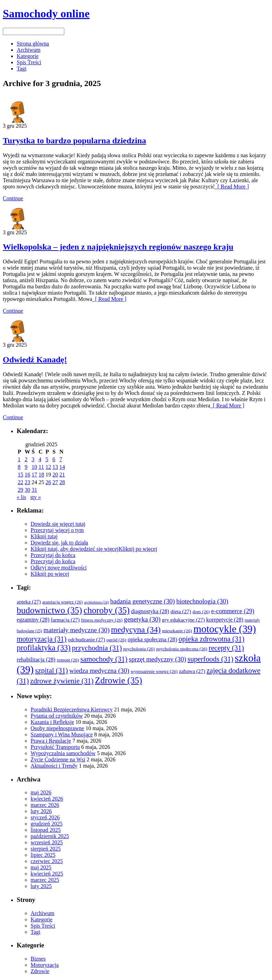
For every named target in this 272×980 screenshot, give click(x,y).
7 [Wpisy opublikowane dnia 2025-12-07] (61, 459)
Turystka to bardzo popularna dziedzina (75, 141)
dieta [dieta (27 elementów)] (181, 611)
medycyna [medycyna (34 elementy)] (136, 630)
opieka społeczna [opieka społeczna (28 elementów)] (153, 640)
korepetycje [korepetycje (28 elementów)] (225, 620)
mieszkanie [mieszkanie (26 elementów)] (177, 631)
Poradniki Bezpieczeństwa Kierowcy (72, 709)
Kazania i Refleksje (52, 722)
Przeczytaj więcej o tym (57, 530)
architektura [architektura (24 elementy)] (96, 602)
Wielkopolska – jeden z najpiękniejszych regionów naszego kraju (118, 247)
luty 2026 (41, 811)
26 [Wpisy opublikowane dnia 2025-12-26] (48, 482)
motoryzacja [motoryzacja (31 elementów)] (42, 639)
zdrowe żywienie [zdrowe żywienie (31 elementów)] (62, 681)
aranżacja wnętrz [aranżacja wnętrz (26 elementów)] (62, 602)
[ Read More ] (232, 187)
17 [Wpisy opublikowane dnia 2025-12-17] (34, 475)
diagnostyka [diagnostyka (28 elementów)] (150, 611)
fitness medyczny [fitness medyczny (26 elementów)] (102, 620)
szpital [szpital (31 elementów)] (52, 670)
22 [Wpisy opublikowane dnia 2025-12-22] (20, 482)
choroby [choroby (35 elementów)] (106, 610)
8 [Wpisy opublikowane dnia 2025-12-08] (19, 467)
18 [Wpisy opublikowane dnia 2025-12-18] (41, 475)
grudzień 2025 (47, 824)
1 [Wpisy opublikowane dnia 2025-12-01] (19, 459)
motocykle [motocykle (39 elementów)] (225, 629)
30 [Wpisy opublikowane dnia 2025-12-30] (27, 490)
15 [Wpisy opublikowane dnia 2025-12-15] (20, 475)
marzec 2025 (45, 880)
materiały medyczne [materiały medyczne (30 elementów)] (76, 630)
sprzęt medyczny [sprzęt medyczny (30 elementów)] (158, 659)
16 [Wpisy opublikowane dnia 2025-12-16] (27, 475)
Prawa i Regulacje (51, 741)
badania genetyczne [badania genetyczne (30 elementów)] (142, 601)
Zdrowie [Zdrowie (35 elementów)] (118, 680)
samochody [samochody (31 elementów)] (104, 659)
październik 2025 (50, 836)
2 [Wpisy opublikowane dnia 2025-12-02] (26, 459)
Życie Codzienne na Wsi (58, 759)
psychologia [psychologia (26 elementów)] (139, 649)
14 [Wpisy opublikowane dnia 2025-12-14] (62, 467)
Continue (13, 198)
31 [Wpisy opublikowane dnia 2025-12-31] (34, 490)
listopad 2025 (46, 830)
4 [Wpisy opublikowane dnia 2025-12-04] (40, 459)
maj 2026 (41, 792)
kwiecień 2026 (47, 799)
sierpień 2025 (46, 849)
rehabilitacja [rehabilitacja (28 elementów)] (36, 660)
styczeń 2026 (45, 817)
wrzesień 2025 (47, 842)
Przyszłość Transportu (55, 747)
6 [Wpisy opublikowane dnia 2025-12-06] (54, 459)
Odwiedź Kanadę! (35, 360)
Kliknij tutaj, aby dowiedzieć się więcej (75, 549)
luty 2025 (41, 886)
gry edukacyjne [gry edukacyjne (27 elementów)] (183, 620)
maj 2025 (41, 867)
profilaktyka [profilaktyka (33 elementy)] (44, 648)
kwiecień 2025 (47, 874)
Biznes (38, 959)
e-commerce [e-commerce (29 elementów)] (233, 611)
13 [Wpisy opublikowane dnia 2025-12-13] (55, 467)
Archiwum (28, 50)
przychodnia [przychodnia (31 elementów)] (97, 648)
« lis (21, 497)
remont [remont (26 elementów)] (68, 660)
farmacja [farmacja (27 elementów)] (65, 620)
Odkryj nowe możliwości (59, 568)
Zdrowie (40, 971)
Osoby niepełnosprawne (57, 728)
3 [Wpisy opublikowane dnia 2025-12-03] (33, 459)
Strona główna (33, 44)
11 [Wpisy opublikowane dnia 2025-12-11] (41, 467)
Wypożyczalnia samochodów (63, 753)
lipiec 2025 (43, 855)
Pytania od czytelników (57, 716)
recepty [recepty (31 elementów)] (226, 648)
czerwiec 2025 (47, 861)
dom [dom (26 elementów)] (201, 612)
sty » (36, 497)
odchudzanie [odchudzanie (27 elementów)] (87, 639)
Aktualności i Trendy (54, 766)
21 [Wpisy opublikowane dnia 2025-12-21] (62, 475)
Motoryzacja (45, 965)
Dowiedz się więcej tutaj (58, 524)
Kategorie (28, 56)
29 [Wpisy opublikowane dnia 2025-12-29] (20, 490)
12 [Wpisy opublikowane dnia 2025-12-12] (48, 467)
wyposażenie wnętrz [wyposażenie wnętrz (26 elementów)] (154, 671)
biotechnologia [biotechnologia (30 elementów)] (202, 601)
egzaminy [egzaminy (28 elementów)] (33, 620)
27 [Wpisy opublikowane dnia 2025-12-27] (55, 482)
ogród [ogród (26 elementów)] (116, 640)
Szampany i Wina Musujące (62, 734)
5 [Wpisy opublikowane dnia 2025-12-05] (47, 459)
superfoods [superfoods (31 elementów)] (211, 659)
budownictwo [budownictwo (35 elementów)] (49, 610)
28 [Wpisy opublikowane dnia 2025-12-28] (62, 482)
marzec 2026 (45, 805)
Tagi (22, 69)
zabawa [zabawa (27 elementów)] (192, 671)
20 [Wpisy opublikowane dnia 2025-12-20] (55, 475)
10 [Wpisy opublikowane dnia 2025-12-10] (34, 467)
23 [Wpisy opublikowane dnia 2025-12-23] (27, 482)
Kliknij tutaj (44, 536)
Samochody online (46, 14)
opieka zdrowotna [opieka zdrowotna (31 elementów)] (211, 639)
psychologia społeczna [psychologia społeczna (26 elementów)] (182, 649)
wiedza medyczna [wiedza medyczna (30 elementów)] (99, 671)
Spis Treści (29, 62)
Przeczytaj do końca (53, 555)
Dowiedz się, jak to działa (59, 543)
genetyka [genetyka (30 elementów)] (142, 619)
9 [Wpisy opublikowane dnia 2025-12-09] (26, 467)
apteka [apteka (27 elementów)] (29, 602)
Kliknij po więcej (138, 549)
